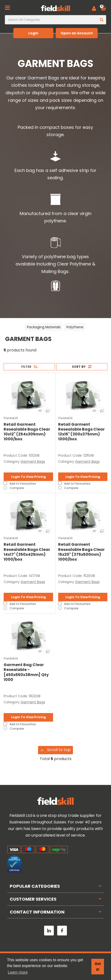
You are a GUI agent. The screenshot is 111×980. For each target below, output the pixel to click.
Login (33, 33)
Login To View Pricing (28, 477)
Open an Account (77, 33)
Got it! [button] (98, 967)
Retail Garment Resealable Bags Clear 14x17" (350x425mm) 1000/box (27, 552)
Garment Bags (33, 462)
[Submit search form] (102, 20)
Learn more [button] (18, 972)
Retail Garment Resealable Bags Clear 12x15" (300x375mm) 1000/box (81, 432)
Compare (14, 488)
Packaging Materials (44, 327)
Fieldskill (11, 418)
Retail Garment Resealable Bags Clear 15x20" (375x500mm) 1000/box (81, 552)
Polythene (75, 327)
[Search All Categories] (55, 20)
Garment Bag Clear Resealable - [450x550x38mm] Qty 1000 (26, 672)
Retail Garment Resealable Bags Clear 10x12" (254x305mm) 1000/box (27, 432)
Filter (26, 367)
